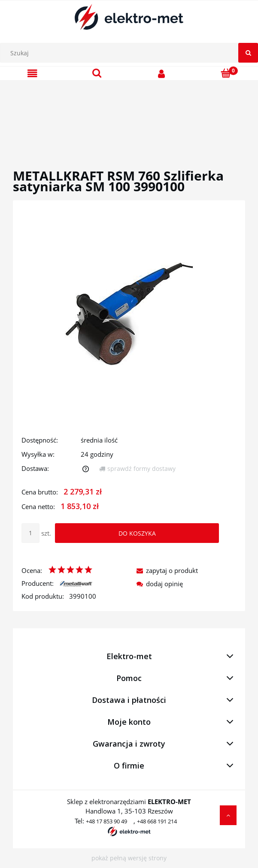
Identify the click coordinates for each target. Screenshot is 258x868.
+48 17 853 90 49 (106, 821)
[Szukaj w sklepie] (131, 53)
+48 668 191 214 (157, 821)
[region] (129, 115)
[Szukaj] (248, 53)
